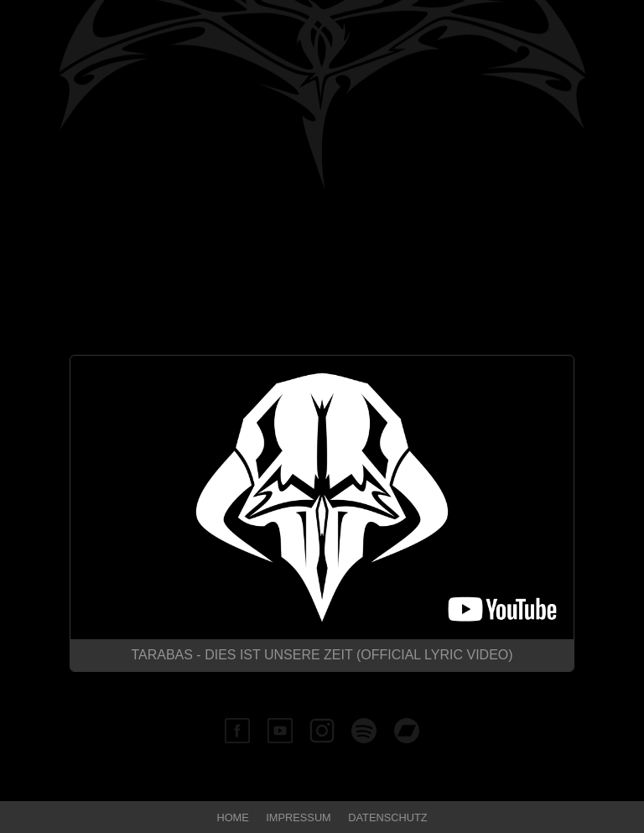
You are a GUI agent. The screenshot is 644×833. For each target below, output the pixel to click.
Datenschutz (387, 817)
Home (232, 817)
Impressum (299, 817)
